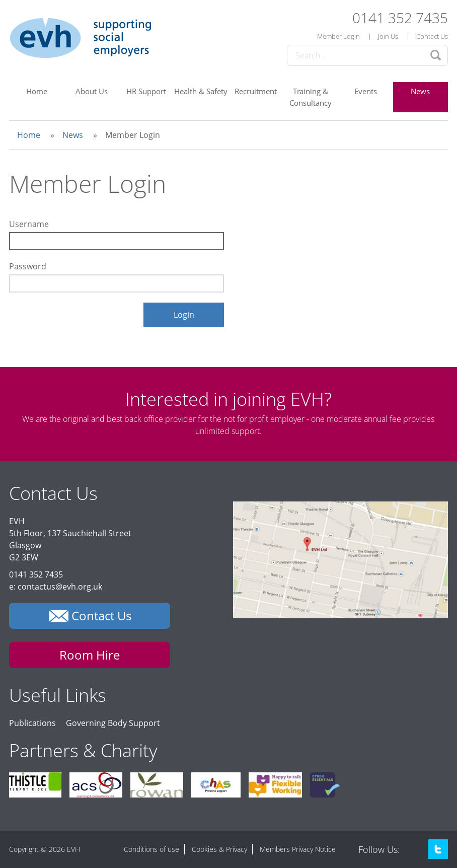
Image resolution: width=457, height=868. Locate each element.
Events (366, 91)
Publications (32, 723)
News (420, 91)
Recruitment (256, 91)
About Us (92, 91)
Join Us (388, 36)
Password (28, 266)
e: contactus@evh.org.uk (56, 587)
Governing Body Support (113, 723)
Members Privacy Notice (298, 849)
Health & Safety (201, 91)
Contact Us (432, 36)
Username (29, 224)
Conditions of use (151, 849)
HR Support (146, 91)
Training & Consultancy (311, 97)
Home (37, 91)
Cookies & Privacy (219, 849)
